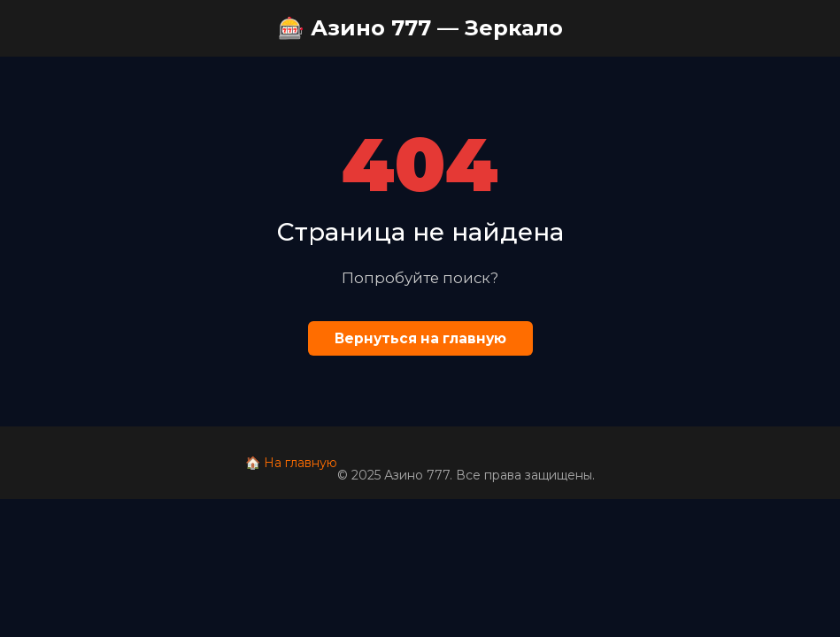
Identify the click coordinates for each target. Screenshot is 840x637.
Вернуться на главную (420, 338)
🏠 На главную (291, 463)
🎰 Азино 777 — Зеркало (420, 28)
